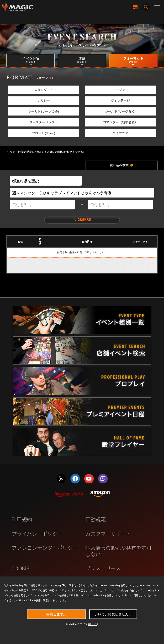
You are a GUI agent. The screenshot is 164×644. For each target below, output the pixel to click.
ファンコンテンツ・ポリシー (45, 548)
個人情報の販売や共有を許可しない (118, 551)
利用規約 (22, 519)
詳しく (92, 624)
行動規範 (95, 519)
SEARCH (82, 219)
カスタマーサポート (108, 534)
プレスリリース (103, 568)
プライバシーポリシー (37, 534)
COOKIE (20, 568)
